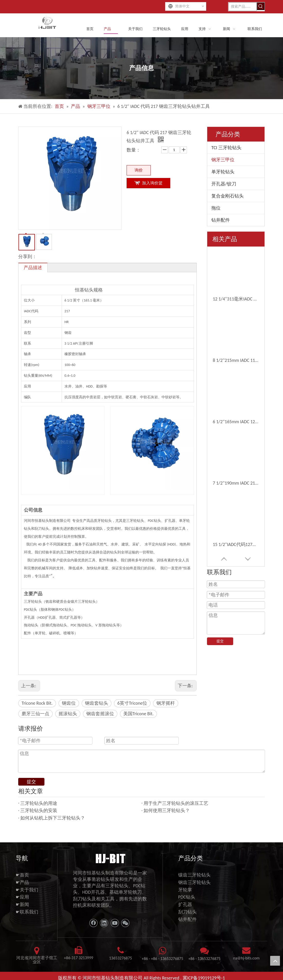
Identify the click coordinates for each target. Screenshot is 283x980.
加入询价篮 (152, 182)
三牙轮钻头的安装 (39, 806)
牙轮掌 (185, 885)
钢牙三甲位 (223, 159)
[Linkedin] (104, 919)
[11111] (110, 854)
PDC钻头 (187, 893)
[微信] (125, 919)
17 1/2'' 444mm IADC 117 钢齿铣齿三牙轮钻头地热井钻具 (236, 433)
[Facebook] (93, 919)
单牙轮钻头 (223, 171)
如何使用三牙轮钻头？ (167, 806)
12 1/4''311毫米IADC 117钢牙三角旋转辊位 (236, 252)
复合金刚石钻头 (228, 195)
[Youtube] (115, 919)
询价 (139, 169)
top (275, 961)
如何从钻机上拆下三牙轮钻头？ (53, 814)
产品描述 (33, 267)
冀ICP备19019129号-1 (204, 974)
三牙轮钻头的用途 (39, 799)
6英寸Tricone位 (132, 703)
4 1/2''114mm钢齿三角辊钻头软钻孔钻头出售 (236, 418)
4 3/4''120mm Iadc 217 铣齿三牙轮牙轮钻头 (236, 479)
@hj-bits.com (248, 954)
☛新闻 (22, 900)
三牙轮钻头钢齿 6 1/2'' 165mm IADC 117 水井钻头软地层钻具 (236, 448)
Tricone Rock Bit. (37, 703)
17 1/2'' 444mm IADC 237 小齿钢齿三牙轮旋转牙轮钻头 (236, 373)
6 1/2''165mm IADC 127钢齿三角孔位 (236, 282)
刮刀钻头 (187, 908)
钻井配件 (221, 220)
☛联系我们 (27, 908)
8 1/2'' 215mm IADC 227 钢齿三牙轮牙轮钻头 (236, 343)
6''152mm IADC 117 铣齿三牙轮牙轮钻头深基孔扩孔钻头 (236, 388)
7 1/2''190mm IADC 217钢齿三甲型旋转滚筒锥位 (236, 297)
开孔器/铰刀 (224, 183)
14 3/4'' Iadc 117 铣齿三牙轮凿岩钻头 (236, 464)
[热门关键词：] (261, 6)
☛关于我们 (27, 885)
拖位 (216, 208)
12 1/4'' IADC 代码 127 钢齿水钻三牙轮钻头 (236, 328)
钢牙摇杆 (166, 703)
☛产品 (22, 878)
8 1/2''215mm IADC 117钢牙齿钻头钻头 (236, 267)
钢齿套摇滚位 (100, 713)
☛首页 (22, 871)
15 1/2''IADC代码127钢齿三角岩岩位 (236, 313)
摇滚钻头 (68, 713)
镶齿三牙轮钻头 (194, 871)
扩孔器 (185, 900)
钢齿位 (69, 703)
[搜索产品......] (243, 6)
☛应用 (22, 893)
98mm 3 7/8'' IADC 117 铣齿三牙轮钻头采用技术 (236, 358)
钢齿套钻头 (97, 703)
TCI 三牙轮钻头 (226, 147)
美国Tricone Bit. (138, 713)
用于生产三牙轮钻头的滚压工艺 (176, 799)
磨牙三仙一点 (35, 713)
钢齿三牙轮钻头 (194, 878)
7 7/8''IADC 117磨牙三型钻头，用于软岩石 (236, 403)
